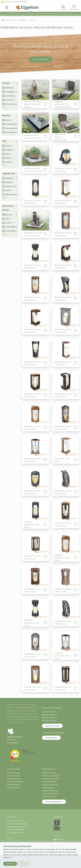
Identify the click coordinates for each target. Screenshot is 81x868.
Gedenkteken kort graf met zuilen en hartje (33, 234)
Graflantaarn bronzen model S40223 (32, 266)
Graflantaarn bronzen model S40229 (63, 299)
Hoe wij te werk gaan (15, 821)
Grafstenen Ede (48, 788)
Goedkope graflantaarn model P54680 (62, 558)
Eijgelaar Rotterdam (50, 721)
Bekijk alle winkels (52, 726)
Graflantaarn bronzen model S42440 (63, 688)
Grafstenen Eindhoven (50, 791)
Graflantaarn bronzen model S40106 (32, 492)
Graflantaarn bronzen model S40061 (32, 299)
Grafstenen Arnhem (49, 782)
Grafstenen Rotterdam (50, 794)
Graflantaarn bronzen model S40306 (32, 331)
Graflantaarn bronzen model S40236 (32, 363)
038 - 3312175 (12, 740)
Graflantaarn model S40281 (62, 460)
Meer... (5, 107)
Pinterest (58, 839)
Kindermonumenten (14, 779)
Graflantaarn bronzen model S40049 (63, 234)
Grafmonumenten (13, 773)
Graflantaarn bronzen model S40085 (63, 331)
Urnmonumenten (13, 776)
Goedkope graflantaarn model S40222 (32, 525)
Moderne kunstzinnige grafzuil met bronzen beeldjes (33, 104)
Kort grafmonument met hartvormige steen (33, 170)
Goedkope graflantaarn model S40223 (32, 623)
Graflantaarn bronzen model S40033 (63, 428)
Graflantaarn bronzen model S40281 (63, 202)
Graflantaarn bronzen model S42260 (32, 655)
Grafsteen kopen (13, 788)
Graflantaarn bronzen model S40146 (63, 524)
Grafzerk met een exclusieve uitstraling (32, 137)
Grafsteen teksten (13, 785)
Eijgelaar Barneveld (49, 715)
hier (10, 857)
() (10, 88)
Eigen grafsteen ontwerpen (17, 827)
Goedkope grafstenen (15, 782)
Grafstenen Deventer (50, 785)
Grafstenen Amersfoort (51, 776)
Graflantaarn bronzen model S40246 (63, 395)
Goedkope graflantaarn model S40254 (62, 656)
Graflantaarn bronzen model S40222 (32, 202)
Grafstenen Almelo (49, 773)
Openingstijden (51, 738)
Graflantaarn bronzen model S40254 (32, 460)
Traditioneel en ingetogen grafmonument (60, 137)
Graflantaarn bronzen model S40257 (63, 492)
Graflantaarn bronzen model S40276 (32, 557)
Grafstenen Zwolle (49, 797)
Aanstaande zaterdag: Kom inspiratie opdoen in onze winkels (40, 14)
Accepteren (10, 864)
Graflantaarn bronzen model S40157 (32, 590)
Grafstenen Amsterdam (51, 779)
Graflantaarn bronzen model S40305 (63, 266)
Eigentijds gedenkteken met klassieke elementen (63, 104)
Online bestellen (40, 59)
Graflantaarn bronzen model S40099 (32, 395)
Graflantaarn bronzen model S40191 (63, 623)
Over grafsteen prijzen (15, 833)
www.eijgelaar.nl (13, 743)
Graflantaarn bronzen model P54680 (32, 428)
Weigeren (24, 864)
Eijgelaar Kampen (49, 712)
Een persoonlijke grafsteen (17, 824)
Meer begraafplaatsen (54, 802)
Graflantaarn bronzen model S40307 (63, 363)
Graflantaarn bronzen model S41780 (63, 590)
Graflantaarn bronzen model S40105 (63, 170)
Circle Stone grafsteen (15, 830)
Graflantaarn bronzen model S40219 (32, 688)
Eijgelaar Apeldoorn (50, 718)
